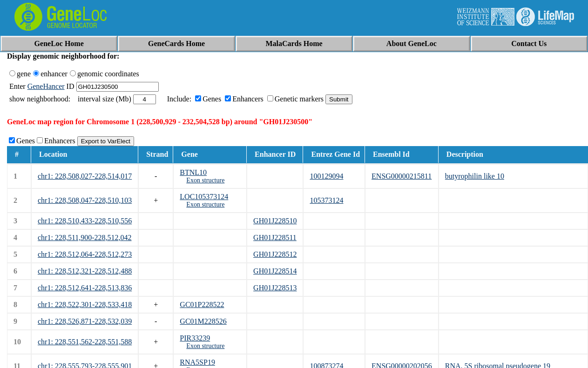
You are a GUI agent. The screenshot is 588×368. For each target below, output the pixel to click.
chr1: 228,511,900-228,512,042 (85, 238)
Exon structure (205, 180)
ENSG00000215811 (402, 176)
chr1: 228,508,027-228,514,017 (85, 176)
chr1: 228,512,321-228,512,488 (85, 271)
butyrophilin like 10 (475, 176)
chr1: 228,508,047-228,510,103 (85, 200)
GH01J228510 (275, 221)
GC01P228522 (202, 304)
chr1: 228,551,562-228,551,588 (85, 342)
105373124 (326, 200)
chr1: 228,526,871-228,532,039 (85, 321)
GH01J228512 (275, 254)
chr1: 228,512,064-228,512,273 (85, 254)
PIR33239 (195, 338)
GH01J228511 (275, 238)
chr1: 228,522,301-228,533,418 (85, 304)
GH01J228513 (275, 288)
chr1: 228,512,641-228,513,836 (85, 288)
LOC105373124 (204, 197)
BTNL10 (193, 172)
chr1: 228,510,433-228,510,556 (85, 221)
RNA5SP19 (197, 362)
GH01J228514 (275, 271)
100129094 (326, 176)
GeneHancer (46, 86)
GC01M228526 (203, 321)
